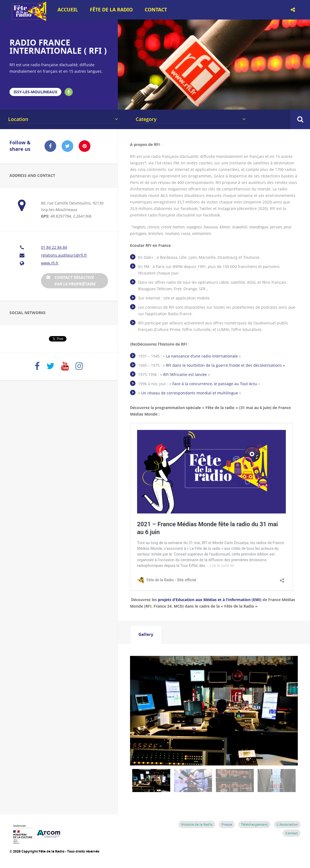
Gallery (146, 634)
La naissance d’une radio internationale (202, 356)
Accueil (68, 10)
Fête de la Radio (111, 10)
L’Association (287, 824)
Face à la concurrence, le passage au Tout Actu (215, 384)
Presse (227, 824)
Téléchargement (254, 824)
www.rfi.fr (50, 263)
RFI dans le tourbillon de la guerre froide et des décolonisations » (225, 365)
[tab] (146, 634)
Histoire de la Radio (197, 824)
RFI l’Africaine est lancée (185, 374)
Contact (156, 10)
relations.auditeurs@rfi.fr (64, 255)
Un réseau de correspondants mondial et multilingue (190, 393)
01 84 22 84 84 (54, 247)
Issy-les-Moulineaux (35, 92)
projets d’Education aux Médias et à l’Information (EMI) (210, 600)
